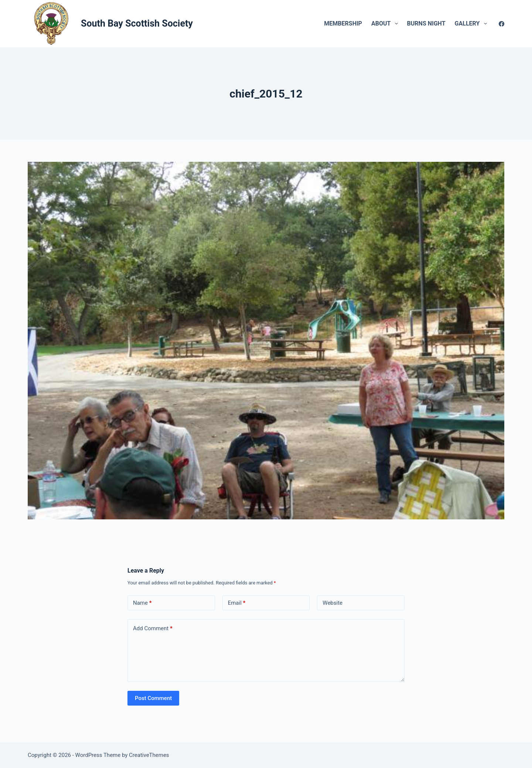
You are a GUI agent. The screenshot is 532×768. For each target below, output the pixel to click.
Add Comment (153, 629)
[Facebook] (502, 24)
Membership (343, 23)
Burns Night (426, 23)
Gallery (472, 24)
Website (332, 603)
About (386, 24)
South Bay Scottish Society (137, 23)
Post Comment (153, 698)
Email (237, 603)
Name (142, 603)
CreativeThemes (149, 755)
